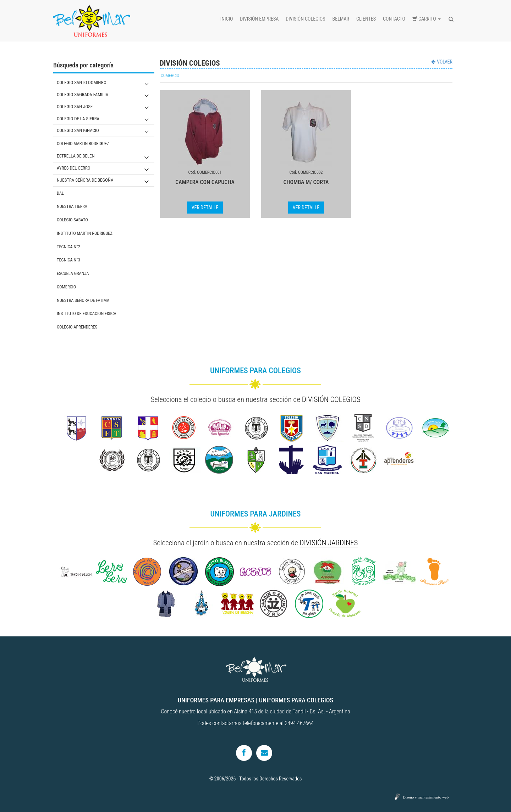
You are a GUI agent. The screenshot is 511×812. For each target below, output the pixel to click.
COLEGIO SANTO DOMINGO (82, 82)
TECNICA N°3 (68, 260)
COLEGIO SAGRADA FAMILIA (83, 95)
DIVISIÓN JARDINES (329, 543)
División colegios (305, 19)
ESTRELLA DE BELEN (76, 156)
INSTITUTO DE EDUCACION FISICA (87, 313)
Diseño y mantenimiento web (426, 797)
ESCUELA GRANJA (73, 273)
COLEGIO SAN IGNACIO (78, 130)
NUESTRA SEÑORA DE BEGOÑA (85, 180)
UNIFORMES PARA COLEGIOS (296, 700)
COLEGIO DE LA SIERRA (78, 119)
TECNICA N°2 (68, 247)
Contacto (394, 19)
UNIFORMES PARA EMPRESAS (216, 700)
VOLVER (442, 62)
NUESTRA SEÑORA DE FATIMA (83, 300)
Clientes (366, 19)
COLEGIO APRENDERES (77, 327)
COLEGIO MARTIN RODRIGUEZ (83, 143)
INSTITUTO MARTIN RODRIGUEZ (85, 233)
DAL (60, 193)
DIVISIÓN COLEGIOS (331, 399)
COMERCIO (66, 287)
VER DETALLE (205, 208)
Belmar (341, 19)
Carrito (427, 19)
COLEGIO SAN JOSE (75, 107)
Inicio (227, 19)
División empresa (259, 19)
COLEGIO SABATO (72, 220)
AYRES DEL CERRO (74, 168)
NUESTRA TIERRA (72, 206)
